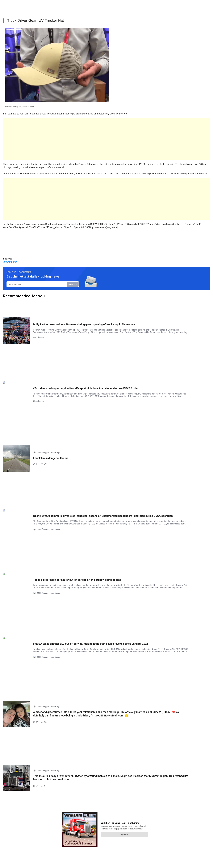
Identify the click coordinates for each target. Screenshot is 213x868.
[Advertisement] (92, 139)
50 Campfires (10, 262)
